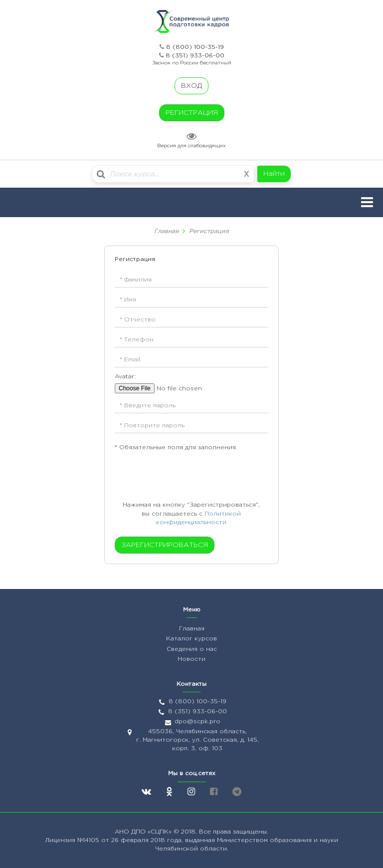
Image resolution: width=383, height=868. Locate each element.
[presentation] (175, 476)
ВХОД (191, 86)
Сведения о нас (192, 649)
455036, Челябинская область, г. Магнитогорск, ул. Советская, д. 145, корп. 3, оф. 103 (197, 740)
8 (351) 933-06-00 (195, 56)
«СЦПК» (161, 832)
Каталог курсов (191, 639)
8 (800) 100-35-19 (195, 47)
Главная (166, 231)
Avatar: (125, 377)
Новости (191, 659)
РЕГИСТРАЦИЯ (192, 113)
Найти (274, 174)
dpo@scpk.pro (197, 722)
